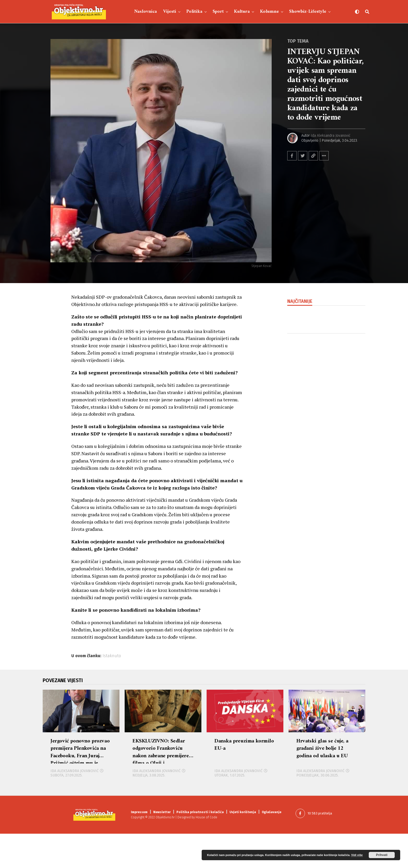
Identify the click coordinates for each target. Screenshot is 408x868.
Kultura (242, 12)
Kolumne (269, 12)
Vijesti (170, 12)
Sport (218, 12)
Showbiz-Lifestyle (308, 12)
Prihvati (382, 855)
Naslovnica (146, 12)
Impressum (139, 846)
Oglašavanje (272, 846)
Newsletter (162, 846)
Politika (194, 12)
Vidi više (357, 855)
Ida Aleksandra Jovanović (331, 136)
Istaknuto (112, 656)
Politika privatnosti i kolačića (200, 846)
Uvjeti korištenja (243, 846)
